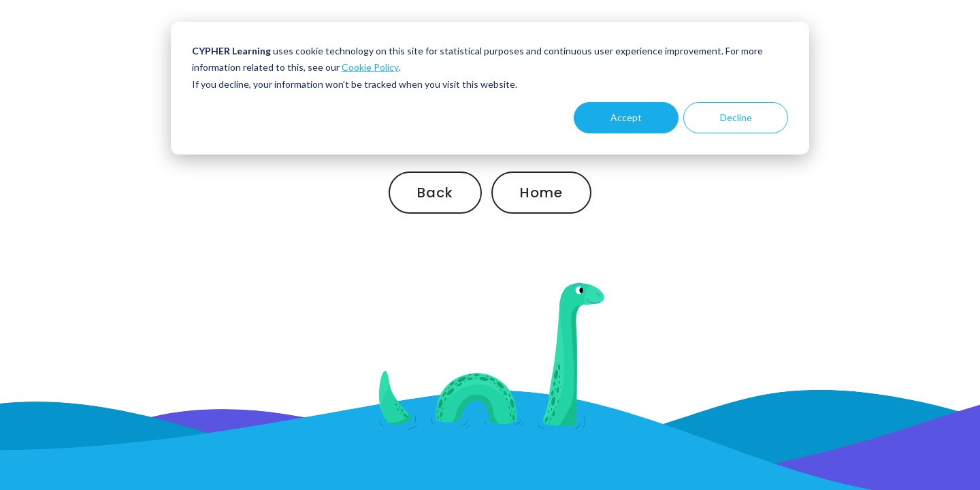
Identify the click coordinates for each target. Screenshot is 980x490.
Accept (626, 117)
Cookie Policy (370, 67)
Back (435, 193)
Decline (736, 117)
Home (541, 193)
